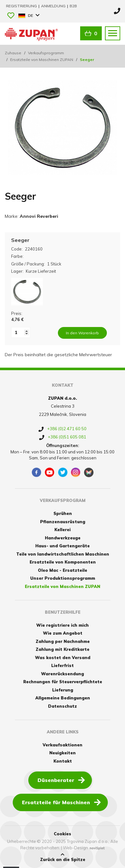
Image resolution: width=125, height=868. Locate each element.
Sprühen (63, 513)
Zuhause (13, 53)
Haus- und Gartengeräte (62, 546)
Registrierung (22, 6)
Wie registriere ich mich (62, 625)
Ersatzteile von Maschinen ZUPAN (42, 60)
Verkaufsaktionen (62, 745)
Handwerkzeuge (63, 538)
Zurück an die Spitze (63, 857)
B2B (73, 6)
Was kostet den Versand (63, 658)
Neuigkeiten (62, 753)
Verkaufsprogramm (46, 53)
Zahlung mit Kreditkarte (62, 649)
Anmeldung (54, 6)
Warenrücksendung (62, 674)
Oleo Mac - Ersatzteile (62, 570)
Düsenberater (61, 780)
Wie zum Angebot (63, 633)
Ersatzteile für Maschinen (61, 802)
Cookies (62, 834)
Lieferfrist (62, 665)
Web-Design (76, 848)
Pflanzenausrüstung (63, 522)
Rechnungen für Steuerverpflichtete (63, 682)
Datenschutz (62, 706)
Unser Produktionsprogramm (63, 578)
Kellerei (62, 530)
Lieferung (63, 690)
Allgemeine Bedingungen (63, 698)
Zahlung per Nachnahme (63, 641)
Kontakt (63, 761)
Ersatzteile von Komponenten (63, 562)
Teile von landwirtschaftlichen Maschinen (63, 554)
